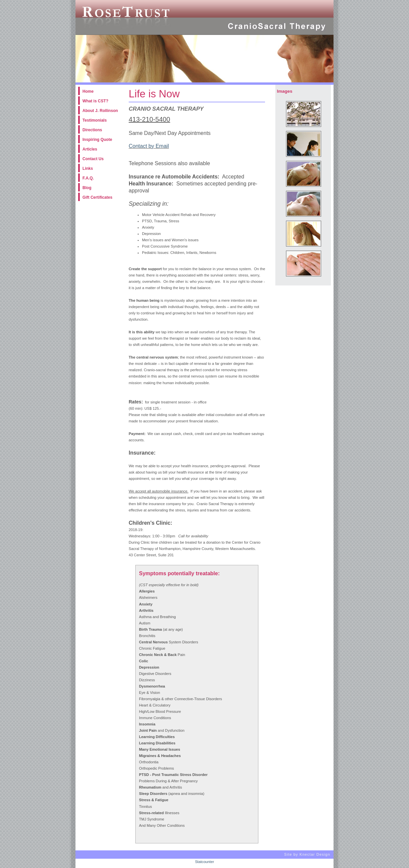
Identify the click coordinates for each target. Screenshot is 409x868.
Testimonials (95, 120)
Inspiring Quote (97, 140)
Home (88, 91)
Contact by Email (149, 146)
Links (88, 168)
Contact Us (93, 159)
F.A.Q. (88, 178)
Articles (90, 149)
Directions (92, 130)
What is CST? (95, 101)
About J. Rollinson (100, 111)
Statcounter (204, 862)
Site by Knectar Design (307, 855)
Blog (87, 188)
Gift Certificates (97, 197)
